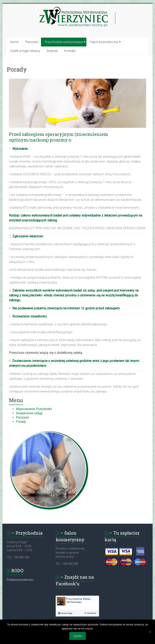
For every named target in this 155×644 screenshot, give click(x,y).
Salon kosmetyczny (104, 42)
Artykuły (52, 51)
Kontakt (70, 51)
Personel (31, 42)
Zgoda (77, 636)
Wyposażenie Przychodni (34, 409)
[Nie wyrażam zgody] (150, 632)
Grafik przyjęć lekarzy (25, 51)
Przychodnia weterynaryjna (64, 42)
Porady (21, 422)
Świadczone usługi (29, 413)
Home (14, 42)
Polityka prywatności (20, 580)
